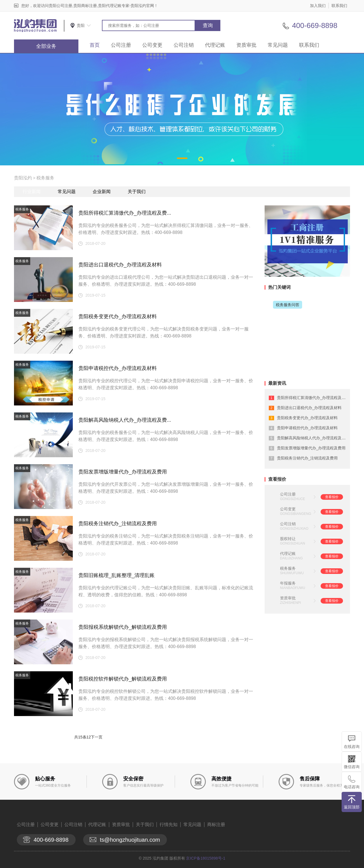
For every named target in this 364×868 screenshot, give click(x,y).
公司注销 (184, 45)
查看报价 (332, 497)
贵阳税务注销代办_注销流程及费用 (118, 524)
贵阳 (81, 25)
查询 (208, 25)
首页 (95, 45)
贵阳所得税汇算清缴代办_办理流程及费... (125, 213)
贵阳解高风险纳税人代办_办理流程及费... (125, 420)
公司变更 (152, 45)
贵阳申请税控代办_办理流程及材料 (118, 368)
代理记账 (215, 45)
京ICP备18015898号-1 (206, 858)
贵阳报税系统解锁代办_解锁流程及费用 (123, 627)
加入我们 (318, 6)
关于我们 (137, 192)
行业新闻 (32, 192)
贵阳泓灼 (23, 178)
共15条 (80, 737)
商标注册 (216, 824)
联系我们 (339, 6)
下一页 (97, 737)
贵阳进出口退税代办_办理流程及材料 (120, 265)
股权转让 (288, 539)
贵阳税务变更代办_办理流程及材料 (118, 316)
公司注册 (121, 45)
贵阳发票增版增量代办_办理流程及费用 (123, 472)
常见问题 (278, 45)
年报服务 (288, 583)
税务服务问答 (288, 305)
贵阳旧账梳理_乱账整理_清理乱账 (116, 575)
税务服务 (45, 178)
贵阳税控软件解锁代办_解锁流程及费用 (123, 679)
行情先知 (169, 824)
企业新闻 (102, 192)
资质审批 (246, 45)
